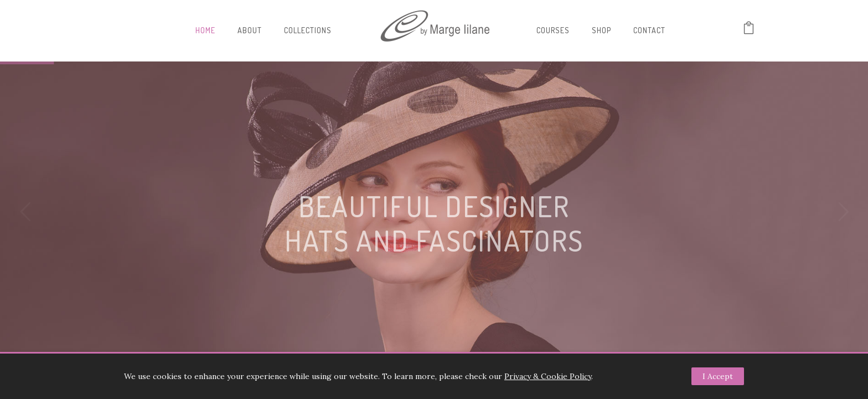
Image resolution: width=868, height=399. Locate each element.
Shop (601, 30)
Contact (649, 30)
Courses (553, 30)
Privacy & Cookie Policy (548, 376)
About (250, 30)
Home (205, 30)
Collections (308, 30)
